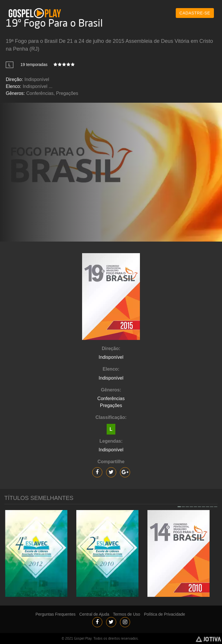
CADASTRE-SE (195, 13)
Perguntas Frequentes (56, 614)
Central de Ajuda (94, 614)
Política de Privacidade (164, 614)
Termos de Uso (127, 614)
